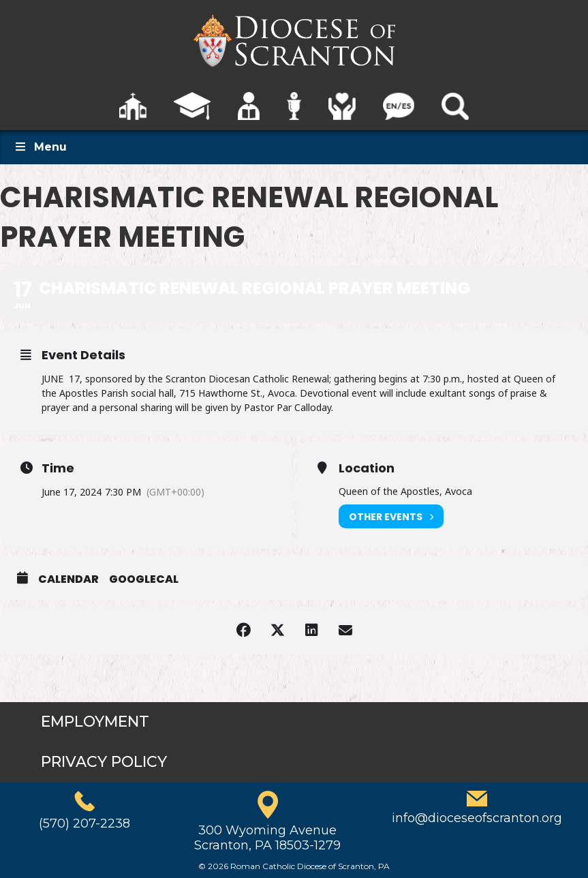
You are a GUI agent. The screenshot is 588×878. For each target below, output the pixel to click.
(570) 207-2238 (84, 823)
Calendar (68, 579)
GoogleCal (144, 579)
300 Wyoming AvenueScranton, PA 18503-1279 (267, 838)
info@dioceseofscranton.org (477, 818)
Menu (40, 147)
